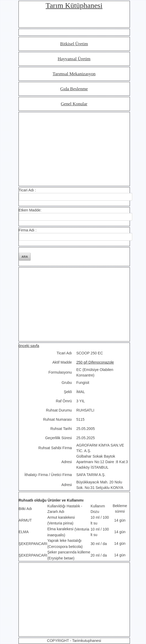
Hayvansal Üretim (74, 59)
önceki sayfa (29, 346)
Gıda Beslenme (74, 89)
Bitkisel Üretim (74, 44)
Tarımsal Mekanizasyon (74, 74)
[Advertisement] (74, 149)
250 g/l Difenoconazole (95, 362)
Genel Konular (74, 104)
